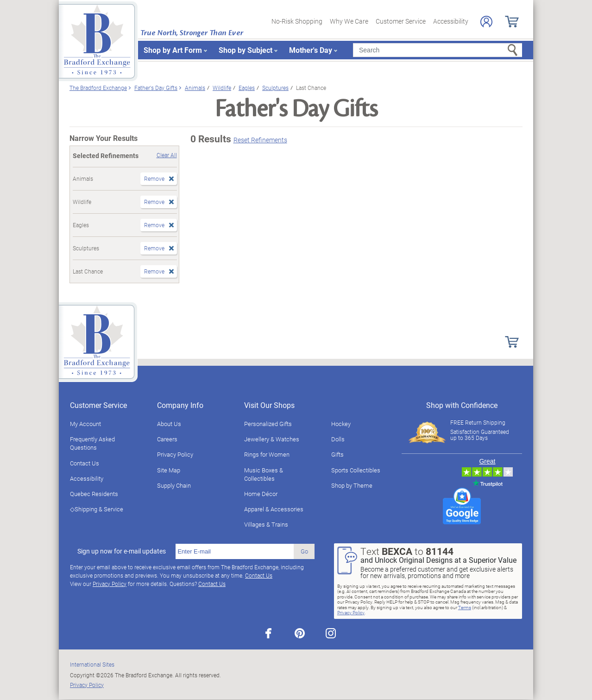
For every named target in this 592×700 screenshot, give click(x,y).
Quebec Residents (94, 494)
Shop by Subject (246, 50)
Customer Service (401, 21)
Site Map (169, 470)
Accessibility (451, 21)
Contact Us (85, 463)
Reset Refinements (260, 140)
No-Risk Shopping (297, 21)
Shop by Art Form (173, 50)
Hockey (341, 424)
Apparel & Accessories (274, 509)
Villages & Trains (266, 524)
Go (304, 551)
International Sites (92, 664)
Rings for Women (267, 454)
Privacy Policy (175, 454)
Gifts (337, 454)
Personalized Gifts (268, 424)
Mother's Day (311, 50)
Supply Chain (174, 485)
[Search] (438, 50)
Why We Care (349, 21)
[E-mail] (235, 552)
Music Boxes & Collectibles (264, 474)
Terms (465, 607)
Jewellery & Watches (272, 439)
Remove (154, 178)
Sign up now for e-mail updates (122, 551)
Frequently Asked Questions (92, 443)
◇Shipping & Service (97, 509)
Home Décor (261, 494)
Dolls (338, 439)
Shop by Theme (352, 485)
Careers (167, 439)
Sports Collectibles (356, 470)
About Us (169, 424)
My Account (85, 424)
